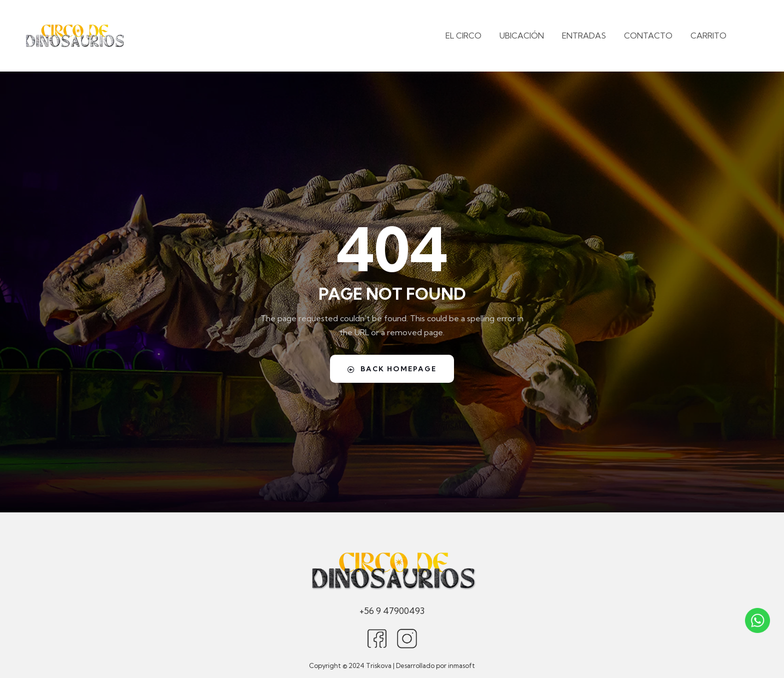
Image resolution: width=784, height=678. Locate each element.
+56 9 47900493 (392, 610)
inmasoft (461, 665)
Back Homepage (392, 368)
